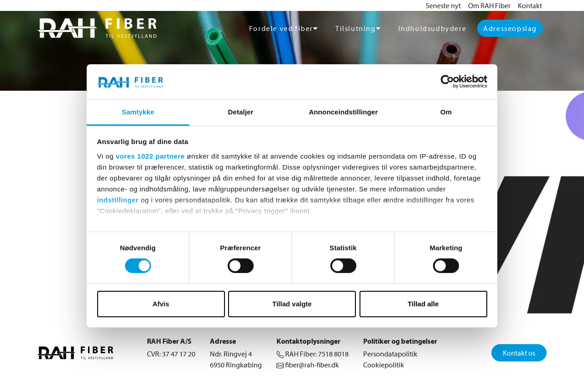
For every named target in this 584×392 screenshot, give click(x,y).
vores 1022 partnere (150, 156)
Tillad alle (423, 304)
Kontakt (530, 5)
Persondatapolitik (390, 354)
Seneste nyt (443, 5)
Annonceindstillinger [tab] (343, 112)
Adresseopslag (510, 28)
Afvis (161, 304)
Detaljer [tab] (241, 112)
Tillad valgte (292, 304)
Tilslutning (356, 28)
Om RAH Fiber (489, 5)
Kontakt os (519, 353)
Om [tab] (446, 112)
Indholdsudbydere (433, 28)
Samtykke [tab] (138, 112)
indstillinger (118, 200)
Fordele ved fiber (281, 28)
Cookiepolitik (384, 365)
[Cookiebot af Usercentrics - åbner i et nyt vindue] (447, 82)
